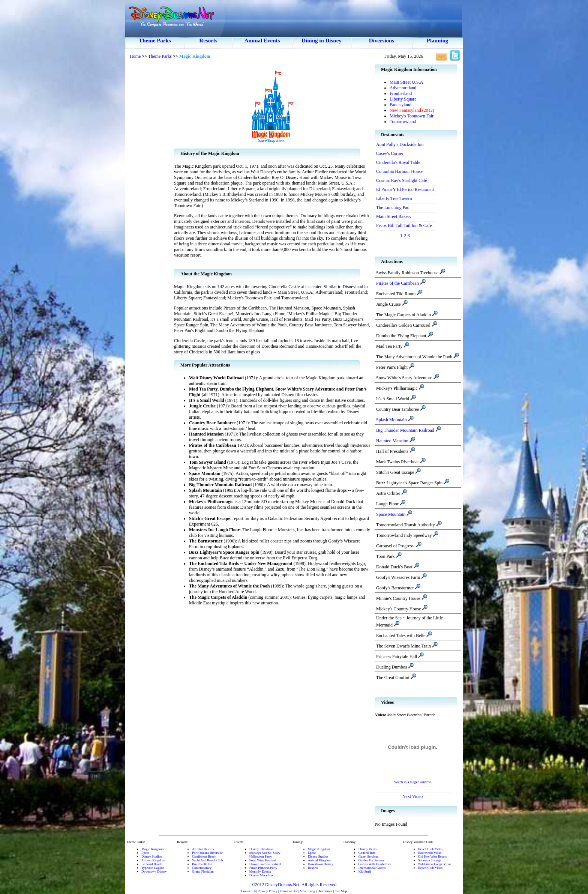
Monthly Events (260, 871)
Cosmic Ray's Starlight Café (402, 180)
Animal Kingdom (153, 860)
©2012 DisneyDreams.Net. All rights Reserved (294, 885)
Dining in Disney (322, 41)
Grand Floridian (203, 871)
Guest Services (369, 856)
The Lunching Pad (393, 207)
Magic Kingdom (152, 849)
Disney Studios (152, 856)
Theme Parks (155, 41)
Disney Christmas (261, 849)
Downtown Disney (154, 871)
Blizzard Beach (152, 864)
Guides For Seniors (372, 860)
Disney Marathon (261, 875)
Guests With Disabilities (375, 864)
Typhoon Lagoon (153, 868)
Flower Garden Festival (265, 864)
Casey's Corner (390, 153)
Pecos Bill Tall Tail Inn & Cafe (404, 225)
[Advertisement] (150, 176)
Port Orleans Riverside (207, 853)
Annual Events (262, 41)
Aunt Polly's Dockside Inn (400, 144)
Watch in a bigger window (412, 782)
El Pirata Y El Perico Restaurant (405, 189)
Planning (438, 41)
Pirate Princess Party (263, 868)
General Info (367, 853)
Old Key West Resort (432, 856)
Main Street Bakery (394, 216)
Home (135, 56)
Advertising (307, 891)
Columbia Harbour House (399, 171)
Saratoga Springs (430, 860)
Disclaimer (325, 891)
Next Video (413, 796)
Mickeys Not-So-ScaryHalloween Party (265, 855)
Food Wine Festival (262, 860)
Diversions (382, 41)
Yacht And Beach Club (207, 860)
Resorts (208, 41)
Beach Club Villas (430, 849)
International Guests (372, 868)
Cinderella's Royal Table (398, 162)
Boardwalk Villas (430, 853)
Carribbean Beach (204, 856)
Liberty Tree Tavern (394, 198)
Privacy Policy (268, 891)
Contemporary (202, 868)
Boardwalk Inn (202, 864)
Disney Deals (367, 849)
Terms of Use (289, 891)
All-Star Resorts (203, 849)
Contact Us (249, 891)
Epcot (145, 853)
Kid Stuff (365, 871)
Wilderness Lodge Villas (435, 864)
